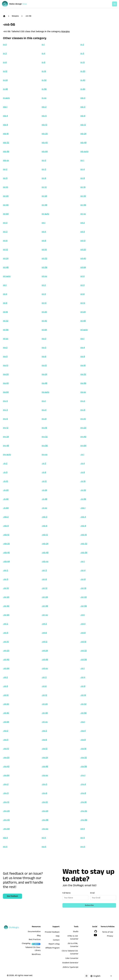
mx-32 (83, 374)
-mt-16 (83, 642)
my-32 (45, 437)
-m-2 (5, 463)
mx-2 (5, 348)
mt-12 (5, 249)
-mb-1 (83, 508)
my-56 (45, 446)
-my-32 (84, 811)
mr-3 (44, 169)
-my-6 (44, 793)
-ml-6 (44, 686)
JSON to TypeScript (70, 967)
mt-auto (7, 276)
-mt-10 (6, 642)
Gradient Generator (70, 963)
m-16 (44, 71)
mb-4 (5, 116)
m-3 (5, 53)
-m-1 (82, 454)
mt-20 (83, 249)
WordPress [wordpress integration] (36, 955)
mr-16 (83, 187)
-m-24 (44, 490)
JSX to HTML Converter (73, 945)
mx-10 (6, 365)
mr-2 (5, 169)
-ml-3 (44, 677)
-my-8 (83, 793)
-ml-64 (6, 722)
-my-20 (6, 811)
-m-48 (44, 499)
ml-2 (44, 285)
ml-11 (44, 838)
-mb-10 (6, 535)
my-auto (7, 454)
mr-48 (44, 205)
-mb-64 (6, 561)
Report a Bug (54, 944)
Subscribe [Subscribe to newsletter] (89, 905)
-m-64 (6, 508)
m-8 (43, 62)
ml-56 (6, 330)
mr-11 (83, 838)
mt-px (44, 276)
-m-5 (5, 472)
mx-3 (44, 348)
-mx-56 (84, 766)
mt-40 (83, 258)
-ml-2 (5, 677)
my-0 (5, 401)
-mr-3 (44, 570)
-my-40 (6, 820)
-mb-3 (44, 517)
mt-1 (44, 223)
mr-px (83, 214)
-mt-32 (84, 651)
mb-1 (5, 107)
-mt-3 (44, 624)
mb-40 (45, 143)
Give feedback (12, 896)
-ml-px (45, 722)
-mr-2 (5, 570)
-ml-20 (6, 704)
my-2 (83, 401)
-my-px (45, 829)
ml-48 (83, 321)
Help (58, 936)
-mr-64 (6, 615)
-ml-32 (83, 704)
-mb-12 (45, 535)
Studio (76, 932)
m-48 (5, 89)
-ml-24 (45, 704)
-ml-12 (44, 695)
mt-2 (83, 223)
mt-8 (44, 241)
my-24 (6, 437)
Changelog (26, 944)
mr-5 (5, 178)
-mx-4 (83, 731)
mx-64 (6, 392)
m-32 (44, 80)
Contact (56, 940)
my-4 (44, 410)
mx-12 (44, 365)
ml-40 (44, 321)
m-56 (44, 89)
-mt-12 (44, 642)
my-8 (44, 419)
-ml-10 (6, 695)
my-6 (5, 419)
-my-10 (6, 802)
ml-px (6, 339)
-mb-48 (45, 553)
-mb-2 (6, 517)
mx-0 (44, 339)
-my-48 (45, 820)
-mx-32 (84, 757)
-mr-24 (45, 597)
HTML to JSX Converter (73, 938)
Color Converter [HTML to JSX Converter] (72, 959)
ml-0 (82, 276)
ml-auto (84, 330)
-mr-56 (84, 606)
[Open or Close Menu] (115, 4)
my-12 (6, 428)
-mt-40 (6, 659)
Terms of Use (108, 932)
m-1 (43, 45)
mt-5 (83, 232)
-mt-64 (6, 668)
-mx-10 (6, 749)
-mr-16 (83, 588)
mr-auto (45, 214)
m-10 (83, 62)
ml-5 (44, 294)
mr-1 (82, 160)
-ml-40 (6, 713)
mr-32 (83, 196)
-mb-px (45, 561)
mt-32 (44, 258)
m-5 (82, 53)
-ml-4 (83, 677)
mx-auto (45, 392)
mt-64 (83, 267)
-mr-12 (44, 588)
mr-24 (44, 196)
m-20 (83, 71)
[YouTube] (95, 935)
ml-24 (83, 312)
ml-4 (5, 294)
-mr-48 (45, 606)
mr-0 (44, 160)
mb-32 (6, 143)
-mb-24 (45, 544)
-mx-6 (44, 740)
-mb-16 (84, 535)
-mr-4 (83, 570)
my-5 (83, 410)
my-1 (44, 401)
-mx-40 (6, 766)
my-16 (44, 428)
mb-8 (5, 125)
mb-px (6, 160)
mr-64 (6, 214)
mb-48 (83, 143)
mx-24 (44, 374)
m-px (44, 98)
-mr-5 (6, 579)
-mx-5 (6, 740)
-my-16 (83, 802)
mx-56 (83, 383)
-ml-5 (5, 686)
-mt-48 (45, 659)
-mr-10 (6, 588)
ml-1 (5, 285)
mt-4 (44, 232)
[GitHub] (96, 931)
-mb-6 (44, 526)
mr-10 (5, 187)
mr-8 (83, 178)
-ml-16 (83, 695)
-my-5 (6, 793)
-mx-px (45, 775)
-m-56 (83, 499)
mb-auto (84, 151)
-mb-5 (6, 526)
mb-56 (6, 151)
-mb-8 (83, 526)
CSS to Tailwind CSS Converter (70, 953)
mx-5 (5, 356)
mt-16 (44, 249)
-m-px (44, 508)
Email (92, 893)
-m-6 (44, 472)
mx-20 (6, 374)
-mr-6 (44, 579)
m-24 (5, 80)
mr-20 (6, 196)
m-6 (5, 62)
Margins (15, 16)
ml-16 (5, 312)
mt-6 (5, 241)
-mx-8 (83, 740)
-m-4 (83, 463)
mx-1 (82, 339)
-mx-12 (45, 749)
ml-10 (44, 303)
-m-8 (83, 472)
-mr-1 (83, 561)
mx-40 (6, 383)
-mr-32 (84, 597)
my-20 (83, 428)
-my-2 (6, 784)
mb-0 (83, 98)
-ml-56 (83, 713)
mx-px (83, 392)
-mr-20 (6, 597)
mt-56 (44, 267)
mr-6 (44, 178)
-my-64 (6, 829)
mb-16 (6, 134)
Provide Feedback (52, 932)
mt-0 (5, 223)
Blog (39, 936)
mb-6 (83, 116)
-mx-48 (45, 766)
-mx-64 (6, 775)
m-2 (82, 45)
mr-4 (83, 169)
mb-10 (44, 125)
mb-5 (44, 116)
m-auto (6, 98)
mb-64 (45, 151)
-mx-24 (45, 757)
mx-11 (44, 847)
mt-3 (5, 232)
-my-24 (45, 811)
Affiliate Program (52, 948)
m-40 (83, 80)
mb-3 (83, 107)
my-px (45, 454)
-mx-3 (44, 731)
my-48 (6, 446)
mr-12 (44, 187)
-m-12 (44, 481)
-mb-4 (83, 517)
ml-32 (6, 321)
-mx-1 (83, 722)
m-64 (83, 89)
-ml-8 (83, 686)
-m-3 (44, 463)
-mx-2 (6, 731)
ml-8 (5, 303)
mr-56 (83, 205)
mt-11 (83, 829)
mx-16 (83, 365)
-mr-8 (83, 579)
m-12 (5, 71)
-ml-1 (83, 668)
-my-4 (83, 784)
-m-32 (83, 490)
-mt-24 (45, 651)
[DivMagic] (17, 4)
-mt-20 (6, 651)
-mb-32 (84, 544)
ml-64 (44, 330)
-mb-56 (84, 553)
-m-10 (5, 481)
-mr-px (45, 615)
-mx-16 (83, 749)
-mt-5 (6, 633)
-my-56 (84, 820)
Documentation (34, 932)
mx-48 (44, 383)
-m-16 (83, 481)
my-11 (83, 847)
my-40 (83, 437)
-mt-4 (83, 624)
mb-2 (44, 107)
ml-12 (83, 303)
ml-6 (82, 294)
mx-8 (83, 356)
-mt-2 (5, 624)
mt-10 (83, 241)
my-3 (5, 410)
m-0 (5, 45)
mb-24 (83, 134)
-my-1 (83, 775)
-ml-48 (45, 713)
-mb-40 (6, 553)
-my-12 (45, 802)
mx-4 (83, 348)
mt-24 (6, 258)
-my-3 (44, 784)
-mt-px (45, 668)
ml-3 (82, 285)
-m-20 (6, 490)
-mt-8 (83, 633)
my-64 (83, 446)
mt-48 (6, 267)
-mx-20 (6, 757)
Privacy (110, 936)
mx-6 (44, 356)
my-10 (83, 419)
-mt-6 (44, 633)
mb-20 (45, 134)
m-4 (43, 53)
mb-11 (5, 838)
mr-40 (6, 205)
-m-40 (6, 499)
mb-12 (83, 125)
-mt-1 (83, 615)
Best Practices (35, 940)
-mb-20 (6, 544)
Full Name (66, 893)
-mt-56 (28, 16)
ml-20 (44, 312)
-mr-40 (6, 606)
